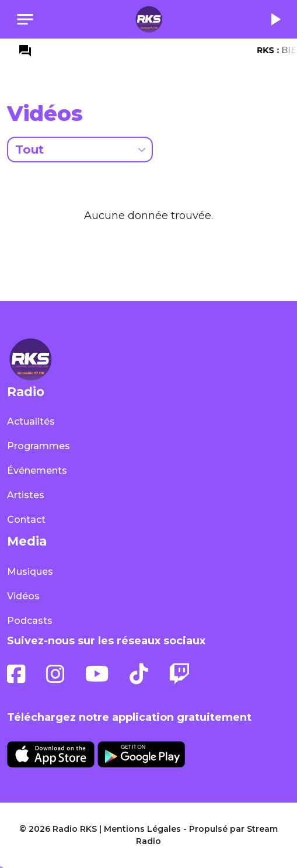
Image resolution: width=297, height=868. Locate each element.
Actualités (31, 421)
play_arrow (275, 19)
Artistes (26, 495)
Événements (37, 471)
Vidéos (23, 596)
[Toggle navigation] (25, 19)
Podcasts (30, 621)
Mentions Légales (142, 829)
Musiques (30, 572)
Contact (26, 520)
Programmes (39, 446)
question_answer (25, 51)
